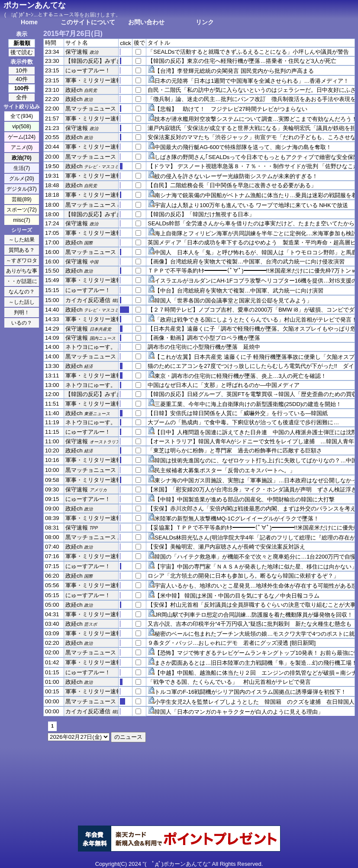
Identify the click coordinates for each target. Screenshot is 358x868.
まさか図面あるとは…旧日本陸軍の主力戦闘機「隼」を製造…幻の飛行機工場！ (256, 663)
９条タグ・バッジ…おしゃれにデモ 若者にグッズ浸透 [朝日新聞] (232, 643)
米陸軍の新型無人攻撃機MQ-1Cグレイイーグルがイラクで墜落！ (237, 519)
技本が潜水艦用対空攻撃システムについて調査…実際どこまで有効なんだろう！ (256, 119)
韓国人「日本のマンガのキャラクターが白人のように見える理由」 (239, 712)
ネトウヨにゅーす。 (91, 347)
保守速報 (77, 52)
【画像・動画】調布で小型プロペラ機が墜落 (204, 338)
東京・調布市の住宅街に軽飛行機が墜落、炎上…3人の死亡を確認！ (240, 376)
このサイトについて (88, 22)
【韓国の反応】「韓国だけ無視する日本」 (201, 214)
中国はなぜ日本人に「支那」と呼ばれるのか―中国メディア (224, 385)
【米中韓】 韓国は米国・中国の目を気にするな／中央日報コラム (237, 596)
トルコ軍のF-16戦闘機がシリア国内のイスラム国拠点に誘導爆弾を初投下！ (250, 692)
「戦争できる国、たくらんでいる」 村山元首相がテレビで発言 (229, 682)
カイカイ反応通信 (88, 300)
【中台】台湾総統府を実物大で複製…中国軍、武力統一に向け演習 (239, 291)
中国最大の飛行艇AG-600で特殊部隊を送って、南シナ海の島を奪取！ (243, 147)
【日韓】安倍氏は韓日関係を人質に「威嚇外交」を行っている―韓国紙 (238, 413)
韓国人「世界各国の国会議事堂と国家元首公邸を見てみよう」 (233, 301)
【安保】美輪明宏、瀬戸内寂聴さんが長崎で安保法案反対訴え (226, 547)
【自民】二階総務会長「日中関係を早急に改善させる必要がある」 (232, 185)
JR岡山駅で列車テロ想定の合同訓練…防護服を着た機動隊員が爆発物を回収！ (254, 615)
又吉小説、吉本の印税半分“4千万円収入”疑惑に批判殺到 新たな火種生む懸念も (250, 624)
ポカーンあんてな (35, 5)
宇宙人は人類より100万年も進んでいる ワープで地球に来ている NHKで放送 (251, 205)
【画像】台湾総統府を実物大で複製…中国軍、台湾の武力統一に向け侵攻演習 (246, 262)
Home (29, 22)
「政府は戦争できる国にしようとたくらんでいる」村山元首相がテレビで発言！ (256, 320)
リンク (205, 22)
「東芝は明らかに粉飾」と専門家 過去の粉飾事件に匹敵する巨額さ (235, 450)
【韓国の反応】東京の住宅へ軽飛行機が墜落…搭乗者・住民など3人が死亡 (242, 61)
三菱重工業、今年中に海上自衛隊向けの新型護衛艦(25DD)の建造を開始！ (248, 404)
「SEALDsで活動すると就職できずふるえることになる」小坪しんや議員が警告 (248, 52)
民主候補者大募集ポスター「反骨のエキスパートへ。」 (225, 470)
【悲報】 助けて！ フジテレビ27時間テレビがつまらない (231, 109)
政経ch (74, 90)
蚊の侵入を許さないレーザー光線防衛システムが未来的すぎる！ (236, 176)
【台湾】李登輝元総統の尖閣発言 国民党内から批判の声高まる (234, 71)
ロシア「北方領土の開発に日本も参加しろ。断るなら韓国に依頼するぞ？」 (243, 576)
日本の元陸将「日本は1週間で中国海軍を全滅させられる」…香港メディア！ (252, 81)
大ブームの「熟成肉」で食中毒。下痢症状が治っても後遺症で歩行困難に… (243, 422)
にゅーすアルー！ (88, 70)
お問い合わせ (146, 22)
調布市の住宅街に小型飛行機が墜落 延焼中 (204, 347)
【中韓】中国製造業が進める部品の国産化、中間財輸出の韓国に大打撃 (245, 499)
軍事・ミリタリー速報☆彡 (99, 80)
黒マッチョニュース (91, 109)
